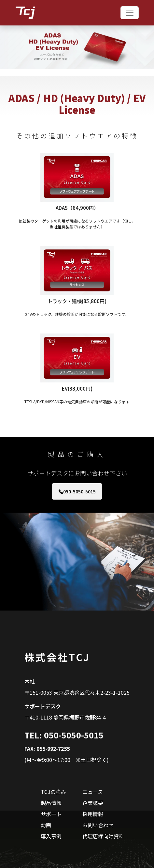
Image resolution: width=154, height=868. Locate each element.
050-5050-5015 (77, 491)
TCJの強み (53, 792)
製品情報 (51, 803)
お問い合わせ (98, 825)
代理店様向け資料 (103, 836)
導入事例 (51, 836)
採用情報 (93, 814)
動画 (46, 825)
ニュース (93, 792)
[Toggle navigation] (130, 13)
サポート (51, 814)
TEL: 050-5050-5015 (64, 735)
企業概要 (93, 803)
